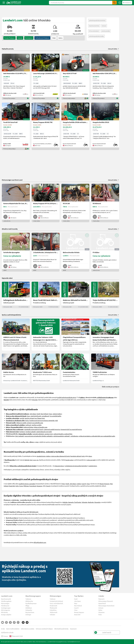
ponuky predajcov (9, 38)
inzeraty (20, 38)
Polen (100, 615)
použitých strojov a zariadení (27, 484)
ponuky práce (69, 460)
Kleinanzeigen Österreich (106, 601)
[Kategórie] (23, 622)
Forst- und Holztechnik (56, 603)
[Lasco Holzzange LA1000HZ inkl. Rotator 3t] (46, 77)
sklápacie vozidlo (21, 423)
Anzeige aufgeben (6, 615)
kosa (28, 416)
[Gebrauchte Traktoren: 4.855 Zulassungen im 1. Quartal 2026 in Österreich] (46, 335)
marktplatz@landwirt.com (74, 642)
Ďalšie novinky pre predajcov (111, 387)
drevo (90, 456)
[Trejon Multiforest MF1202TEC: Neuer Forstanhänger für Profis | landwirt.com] (105, 295)
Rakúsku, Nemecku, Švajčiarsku (72, 502)
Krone (21, 486)
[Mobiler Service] (16, 368)
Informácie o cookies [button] (28, 629)
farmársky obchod (76, 456)
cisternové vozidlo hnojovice (52, 429)
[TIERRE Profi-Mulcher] (105, 368)
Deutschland (102, 603)
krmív (83, 456)
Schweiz (101, 608)
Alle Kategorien (6, 610)
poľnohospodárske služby (96, 36)
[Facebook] (10, 622)
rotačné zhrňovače (36, 416)
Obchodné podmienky (61, 629)
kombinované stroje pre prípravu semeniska (42, 420)
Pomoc (5, 636)
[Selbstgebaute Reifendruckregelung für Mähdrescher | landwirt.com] (16, 295)
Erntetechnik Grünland (56, 601)
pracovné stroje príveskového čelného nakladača (39, 436)
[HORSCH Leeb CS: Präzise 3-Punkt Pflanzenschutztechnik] (16, 335)
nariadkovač (45, 416)
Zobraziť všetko (114, 49)
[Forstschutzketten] (75, 368)
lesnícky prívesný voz (31, 418)
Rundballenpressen (31, 603)
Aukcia (60, 38)
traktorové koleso (28, 427)
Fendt (38, 414)
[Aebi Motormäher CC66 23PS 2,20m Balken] (105, 77)
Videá (54, 38)
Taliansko (84, 502)
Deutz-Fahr (77, 615)
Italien (100, 610)
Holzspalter (29, 610)
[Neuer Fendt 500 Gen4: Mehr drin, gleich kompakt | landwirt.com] (46, 295)
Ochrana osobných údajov (44, 629)
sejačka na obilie (37, 425)
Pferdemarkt (53, 608)
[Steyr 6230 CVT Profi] (75, 77)
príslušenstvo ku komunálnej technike (76, 466)
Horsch (48, 486)
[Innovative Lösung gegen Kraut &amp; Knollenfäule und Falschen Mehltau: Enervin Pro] (105, 335)
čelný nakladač (20, 436)
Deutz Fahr (12, 486)
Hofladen (52, 615)
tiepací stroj (41, 418)
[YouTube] (3, 622)
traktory (48, 456)
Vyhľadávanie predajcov (42, 38)
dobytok (27, 460)
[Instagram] (6, 622)
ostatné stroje (93, 466)
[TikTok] (14, 622)
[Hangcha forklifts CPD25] (105, 126)
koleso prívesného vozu (41, 427)
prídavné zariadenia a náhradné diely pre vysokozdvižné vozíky (97, 436)
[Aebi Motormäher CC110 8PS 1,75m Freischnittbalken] (16, 77)
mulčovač (28, 425)
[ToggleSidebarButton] (4, 3)
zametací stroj (49, 434)
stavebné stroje (41, 456)
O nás (3, 629)
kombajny (22, 432)
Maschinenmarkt (6, 599)
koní (31, 460)
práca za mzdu (91, 460)
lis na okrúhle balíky (55, 416)
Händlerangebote (6, 601)
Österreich (101, 599)
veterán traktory (57, 414)
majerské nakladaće (38, 434)
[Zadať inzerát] (120, 3)
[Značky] (27, 622)
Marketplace (29, 38)
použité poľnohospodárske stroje (67, 397)
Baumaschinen (30, 612)
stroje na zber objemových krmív (61, 456)
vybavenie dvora (59, 466)
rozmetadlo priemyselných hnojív (34, 429)
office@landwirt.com (40, 542)
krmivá (104, 26)
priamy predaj (106, 31)
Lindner (79, 484)
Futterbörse (53, 610)
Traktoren (28, 599)
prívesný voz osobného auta (35, 423)
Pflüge (27, 606)
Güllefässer (29, 608)
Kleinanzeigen (5, 603)
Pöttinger (26, 486)
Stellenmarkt (54, 612)
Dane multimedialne (13, 629)
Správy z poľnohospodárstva (11, 315)
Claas (50, 414)
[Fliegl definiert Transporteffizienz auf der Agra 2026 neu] (75, 335)
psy (37, 460)
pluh (56, 420)
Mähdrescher (29, 601)
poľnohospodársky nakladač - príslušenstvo (66, 436)
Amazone (39, 486)
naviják (22, 418)
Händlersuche (5, 606)
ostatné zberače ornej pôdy (44, 432)
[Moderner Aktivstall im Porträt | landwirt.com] (75, 295)
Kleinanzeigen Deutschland (106, 606)
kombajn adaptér (31, 432)
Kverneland (33, 486)
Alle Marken (4, 612)
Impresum (73, 629)
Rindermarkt (53, 606)
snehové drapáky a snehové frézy (63, 434)
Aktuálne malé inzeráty (10, 229)
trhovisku (35, 400)
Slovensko (97, 502)
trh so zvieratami (94, 31)
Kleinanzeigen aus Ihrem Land (12, 180)
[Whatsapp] (18, 622)
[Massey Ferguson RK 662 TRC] (46, 126)
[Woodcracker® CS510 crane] (46, 368)
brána (27, 420)
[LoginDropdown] (127, 3)
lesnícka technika (94, 26)
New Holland (44, 414)
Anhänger (28, 615)
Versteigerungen (6, 608)
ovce (34, 460)
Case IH (84, 484)
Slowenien (101, 612)
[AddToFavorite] (27, 56)
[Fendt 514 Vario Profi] (16, 126)
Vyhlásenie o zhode (7, 632)
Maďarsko (91, 502)
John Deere (33, 414)
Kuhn (17, 486)
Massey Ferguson (105, 484)
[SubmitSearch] (114, 3)
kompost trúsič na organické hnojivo (71, 429)
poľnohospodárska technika (97, 20)
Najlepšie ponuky (8, 49)
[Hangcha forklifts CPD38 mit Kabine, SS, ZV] (75, 126)
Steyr (64, 484)
